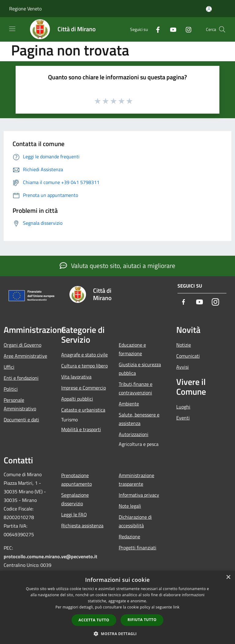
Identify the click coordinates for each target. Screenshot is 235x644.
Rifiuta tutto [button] (142, 620)
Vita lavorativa (76, 377)
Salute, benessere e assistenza (139, 419)
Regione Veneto (25, 9)
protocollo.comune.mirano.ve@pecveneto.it (50, 556)
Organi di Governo (22, 345)
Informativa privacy (139, 495)
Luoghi (183, 407)
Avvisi (183, 367)
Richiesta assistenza (82, 525)
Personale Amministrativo (20, 404)
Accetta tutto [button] (94, 620)
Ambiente (129, 404)
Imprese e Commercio (84, 388)
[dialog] (117, 607)
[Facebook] (155, 29)
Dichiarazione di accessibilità (135, 521)
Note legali (130, 506)
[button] (117, 634)
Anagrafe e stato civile (84, 355)
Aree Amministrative (25, 356)
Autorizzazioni (134, 434)
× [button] (228, 577)
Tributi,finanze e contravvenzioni (136, 388)
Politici (11, 389)
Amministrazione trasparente (136, 480)
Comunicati (188, 356)
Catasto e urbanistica (83, 410)
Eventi (183, 418)
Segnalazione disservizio (75, 499)
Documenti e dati (21, 420)
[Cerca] (222, 29)
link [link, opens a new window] (176, 607)
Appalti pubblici (77, 399)
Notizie (184, 345)
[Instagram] (186, 29)
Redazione (129, 537)
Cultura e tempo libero (84, 366)
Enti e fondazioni (21, 378)
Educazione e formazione (132, 349)
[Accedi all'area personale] (209, 9)
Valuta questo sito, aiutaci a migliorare (117, 266)
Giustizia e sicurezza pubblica (140, 369)
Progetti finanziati (138, 548)
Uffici (9, 367)
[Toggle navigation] (12, 29)
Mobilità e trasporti (81, 429)
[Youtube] (171, 29)
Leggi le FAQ (74, 514)
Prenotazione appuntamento (76, 480)
